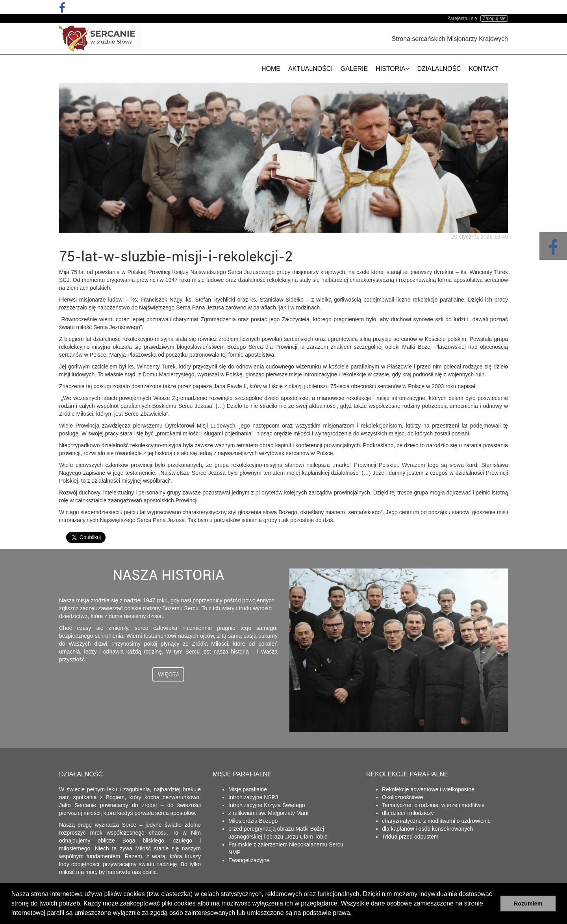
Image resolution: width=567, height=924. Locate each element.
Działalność (439, 69)
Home (271, 69)
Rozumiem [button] (528, 904)
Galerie (354, 69)
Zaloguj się (494, 19)
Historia (392, 69)
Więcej (168, 674)
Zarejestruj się (462, 19)
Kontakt (484, 69)
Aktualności (310, 69)
